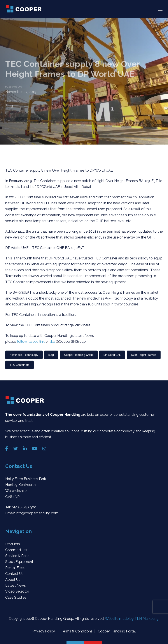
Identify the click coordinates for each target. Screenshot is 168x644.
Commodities (16, 550)
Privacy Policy (44, 631)
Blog (9, 106)
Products (13, 544)
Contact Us (14, 574)
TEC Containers (19, 365)
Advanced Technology (24, 355)
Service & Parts (17, 556)
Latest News (16, 585)
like (52, 342)
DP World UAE (112, 355)
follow (22, 342)
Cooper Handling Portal (116, 631)
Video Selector (17, 591)
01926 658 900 (24, 507)
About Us (13, 580)
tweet (33, 342)
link (42, 342)
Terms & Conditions (76, 631)
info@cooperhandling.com (37, 513)
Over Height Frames (144, 355)
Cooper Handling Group (79, 355)
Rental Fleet (15, 568)
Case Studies (16, 597)
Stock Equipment (19, 562)
